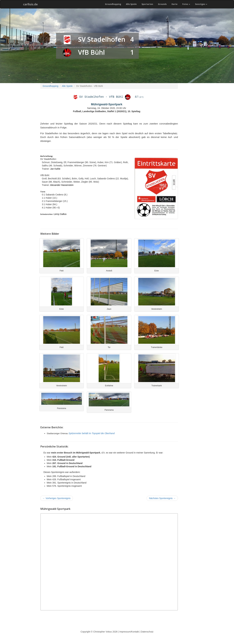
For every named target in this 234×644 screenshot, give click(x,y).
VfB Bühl (91, 52)
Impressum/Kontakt (129, 632)
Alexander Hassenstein (62, 185)
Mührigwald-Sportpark (107, 104)
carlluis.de (30, 4)
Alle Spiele (131, 4)
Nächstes (162, 498)
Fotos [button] (186, 4)
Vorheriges (57, 498)
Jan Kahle (55, 169)
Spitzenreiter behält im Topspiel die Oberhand (92, 433)
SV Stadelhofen (102, 39)
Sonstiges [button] (201, 4)
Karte (175, 4)
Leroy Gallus (60, 214)
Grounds (162, 4)
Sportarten (147, 4)
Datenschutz (147, 632)
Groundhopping (113, 4)
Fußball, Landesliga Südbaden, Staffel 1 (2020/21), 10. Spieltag (107, 111)
